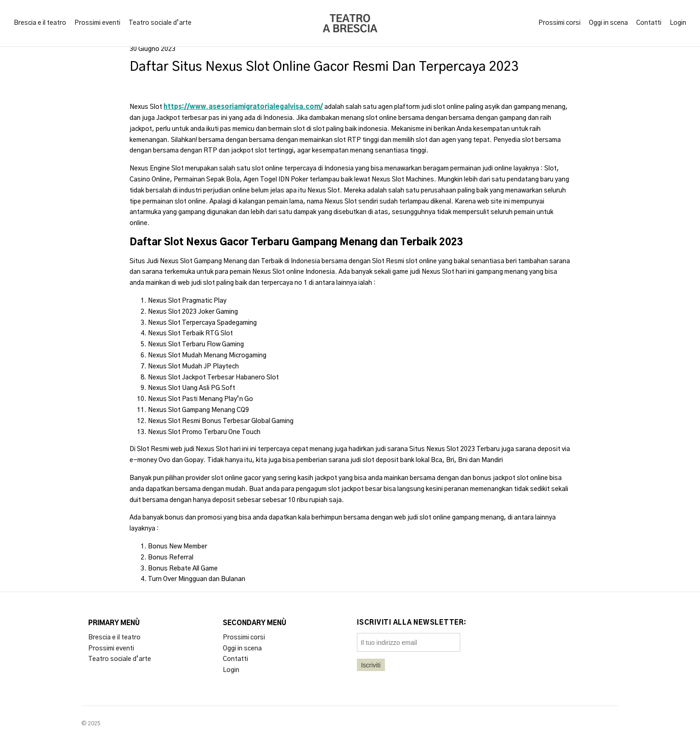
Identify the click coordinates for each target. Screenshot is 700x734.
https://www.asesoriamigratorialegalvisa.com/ (243, 107)
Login (678, 23)
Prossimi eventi (97, 23)
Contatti (649, 23)
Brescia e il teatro (40, 23)
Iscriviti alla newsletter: (412, 623)
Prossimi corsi (559, 23)
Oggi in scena (608, 23)
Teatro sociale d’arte (160, 23)
